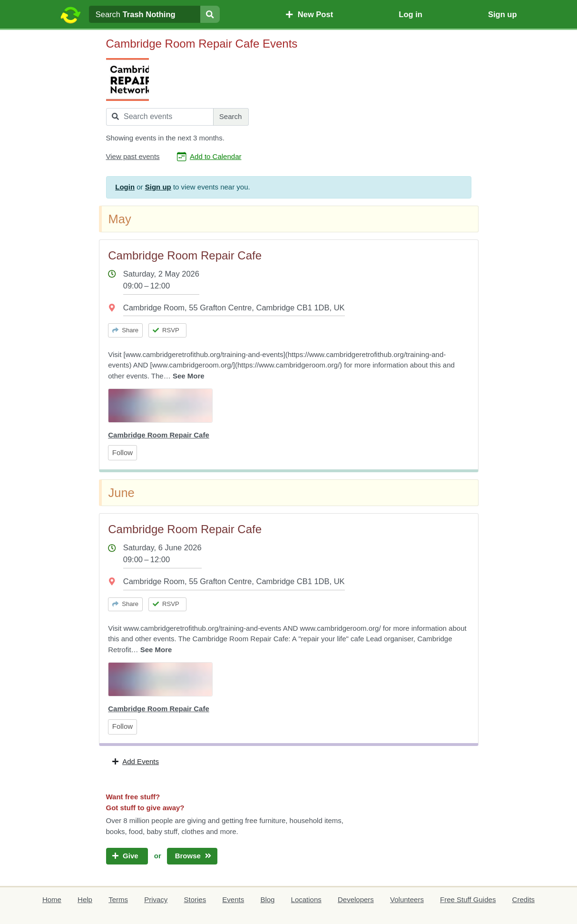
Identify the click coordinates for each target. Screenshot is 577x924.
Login (125, 187)
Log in (410, 14)
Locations (306, 899)
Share (125, 330)
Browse (192, 856)
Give (127, 856)
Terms (118, 899)
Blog (267, 899)
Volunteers (407, 899)
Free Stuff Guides (468, 899)
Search (231, 116)
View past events (133, 156)
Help (85, 899)
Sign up (503, 14)
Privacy (156, 899)
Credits (524, 899)
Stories (195, 899)
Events (233, 899)
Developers (356, 899)
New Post (309, 14)
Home (52, 899)
